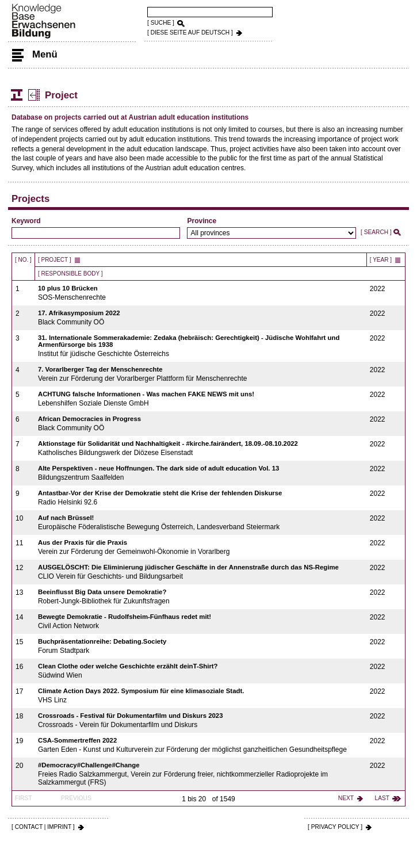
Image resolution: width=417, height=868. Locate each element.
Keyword (26, 221)
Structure (17, 95)
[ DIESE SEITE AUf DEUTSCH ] (190, 32)
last (382, 798)
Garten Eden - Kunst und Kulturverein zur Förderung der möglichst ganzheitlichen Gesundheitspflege (201, 745)
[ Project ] (55, 260)
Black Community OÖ (201, 318)
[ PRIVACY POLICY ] (335, 827)
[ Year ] (381, 260)
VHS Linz (201, 696)
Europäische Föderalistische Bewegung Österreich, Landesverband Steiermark (201, 523)
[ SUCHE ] (161, 23)
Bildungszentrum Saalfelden (201, 473)
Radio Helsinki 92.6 (201, 498)
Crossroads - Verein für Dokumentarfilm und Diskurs (201, 720)
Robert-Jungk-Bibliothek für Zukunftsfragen (201, 597)
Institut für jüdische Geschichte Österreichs (201, 346)
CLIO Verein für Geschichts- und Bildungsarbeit (201, 572)
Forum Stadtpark (201, 646)
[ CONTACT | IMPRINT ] (43, 827)
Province (202, 221)
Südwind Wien (201, 671)
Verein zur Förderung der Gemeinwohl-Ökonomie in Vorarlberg (201, 547)
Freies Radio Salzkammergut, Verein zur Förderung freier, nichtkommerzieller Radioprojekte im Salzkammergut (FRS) (201, 774)
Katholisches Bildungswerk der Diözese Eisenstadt (201, 448)
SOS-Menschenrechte (201, 293)
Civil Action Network (201, 622)
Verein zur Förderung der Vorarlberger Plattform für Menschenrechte (201, 374)
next (346, 798)
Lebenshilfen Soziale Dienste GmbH (201, 399)
